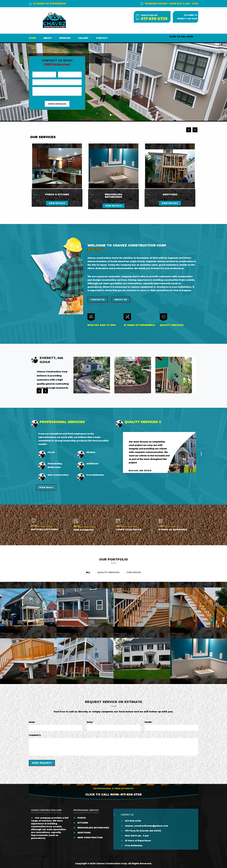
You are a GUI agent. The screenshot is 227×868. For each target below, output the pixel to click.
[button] (3, 82)
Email (91, 722)
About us (121, 300)
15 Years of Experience (136, 841)
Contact (102, 38)
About (48, 38)
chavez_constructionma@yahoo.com (144, 826)
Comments (35, 735)
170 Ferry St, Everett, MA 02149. (141, 831)
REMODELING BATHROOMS (91, 828)
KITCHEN (81, 823)
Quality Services (108, 572)
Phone (149, 722)
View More (46, 487)
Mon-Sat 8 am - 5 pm (135, 836)
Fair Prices (134, 572)
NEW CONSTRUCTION (88, 838)
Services (65, 38)
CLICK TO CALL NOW (181, 37)
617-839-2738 (154, 19)
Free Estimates (132, 846)
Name (33, 722)
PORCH (80, 818)
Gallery (83, 38)
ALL (88, 572)
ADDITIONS (82, 833)
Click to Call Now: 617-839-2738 (113, 794)
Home (32, 38)
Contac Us (98, 300)
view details (57, 203)
